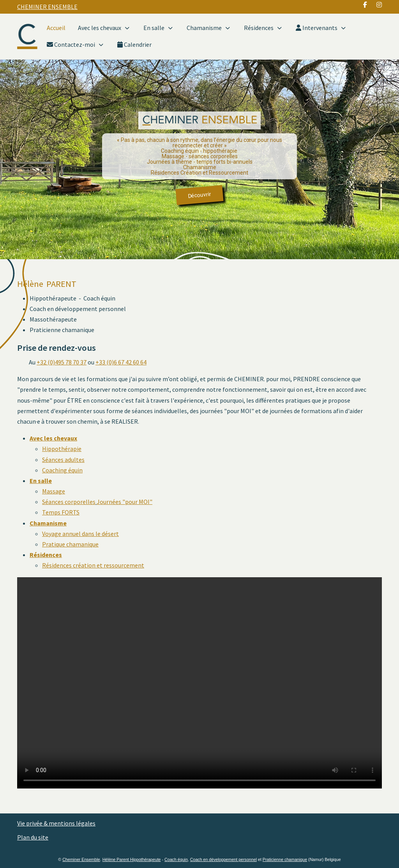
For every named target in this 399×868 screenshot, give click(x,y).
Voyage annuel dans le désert (80, 534)
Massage (54, 491)
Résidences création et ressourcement (93, 565)
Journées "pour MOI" (124, 502)
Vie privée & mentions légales (56, 823)
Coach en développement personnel (223, 859)
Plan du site (33, 837)
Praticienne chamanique (285, 859)
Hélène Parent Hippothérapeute (132, 859)
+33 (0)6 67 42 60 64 (121, 362)
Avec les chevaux (104, 28)
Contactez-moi (76, 45)
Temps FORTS (61, 512)
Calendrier (134, 44)
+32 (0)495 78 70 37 (62, 362)
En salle (159, 28)
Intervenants (321, 28)
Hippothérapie (62, 449)
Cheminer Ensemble (81, 859)
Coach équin (176, 859)
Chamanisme (209, 28)
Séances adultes (63, 460)
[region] (199, 159)
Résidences (264, 28)
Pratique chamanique (70, 544)
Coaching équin (62, 470)
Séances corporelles (69, 502)
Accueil (56, 28)
